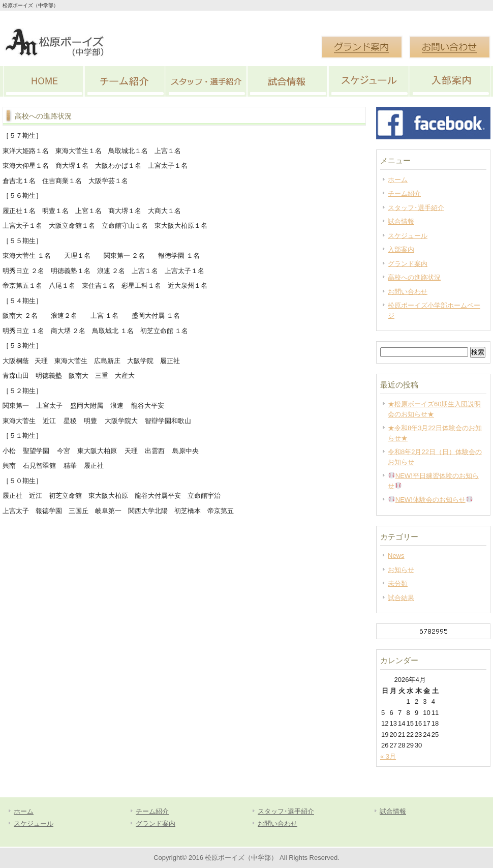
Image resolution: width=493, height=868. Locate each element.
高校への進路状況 (414, 277)
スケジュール (368, 81)
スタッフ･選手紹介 (206, 81)
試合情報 (287, 81)
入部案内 (450, 81)
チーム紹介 (125, 81)
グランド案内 (408, 264)
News (396, 556)
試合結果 (401, 598)
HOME (43, 81)
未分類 (398, 583)
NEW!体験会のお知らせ (430, 500)
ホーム (398, 180)
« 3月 (388, 756)
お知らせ (401, 570)
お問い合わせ (408, 292)
